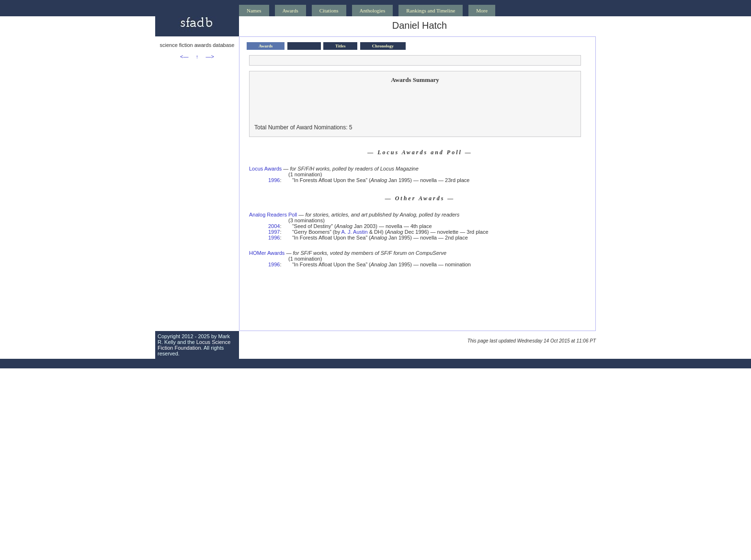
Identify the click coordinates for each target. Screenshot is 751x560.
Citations (329, 11)
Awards (290, 11)
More (482, 11)
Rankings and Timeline (431, 11)
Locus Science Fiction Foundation (194, 345)
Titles (340, 46)
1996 (274, 180)
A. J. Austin (355, 232)
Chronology (383, 46)
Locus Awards (265, 169)
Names (254, 11)
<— (184, 57)
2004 (274, 226)
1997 (274, 232)
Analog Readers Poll (273, 215)
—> (210, 57)
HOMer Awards (267, 253)
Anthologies (373, 11)
